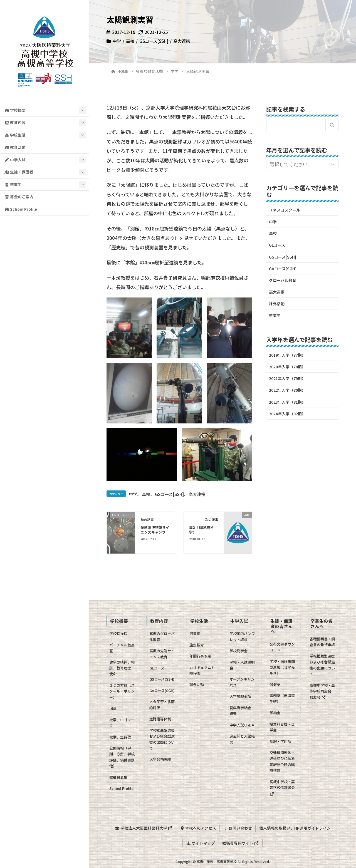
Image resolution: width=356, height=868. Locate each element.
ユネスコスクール (285, 210)
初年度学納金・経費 (242, 711)
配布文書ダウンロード (282, 647)
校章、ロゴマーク (122, 723)
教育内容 (15, 122)
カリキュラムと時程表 (202, 670)
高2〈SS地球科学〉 (202, 530)
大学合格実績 (160, 759)
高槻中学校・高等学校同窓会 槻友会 (322, 691)
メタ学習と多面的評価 (162, 705)
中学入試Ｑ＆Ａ (242, 725)
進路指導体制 (160, 719)
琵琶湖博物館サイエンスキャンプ (155, 530)
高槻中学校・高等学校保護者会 (282, 787)
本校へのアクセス (197, 828)
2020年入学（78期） (287, 367)
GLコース (277, 245)
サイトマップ (200, 842)
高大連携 (182, 41)
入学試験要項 (240, 696)
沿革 (113, 708)
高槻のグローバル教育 (162, 636)
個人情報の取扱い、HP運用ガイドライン (296, 828)
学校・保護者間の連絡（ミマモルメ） (282, 667)
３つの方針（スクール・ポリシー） (122, 691)
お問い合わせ (238, 828)
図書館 (195, 633)
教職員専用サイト (241, 842)
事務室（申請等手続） (282, 698)
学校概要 (15, 110)
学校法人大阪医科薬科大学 (142, 828)
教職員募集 (118, 777)
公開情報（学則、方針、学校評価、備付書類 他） (124, 757)
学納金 (275, 713)
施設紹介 (197, 645)
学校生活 (15, 135)
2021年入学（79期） (287, 378)
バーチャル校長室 (122, 648)
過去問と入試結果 (242, 739)
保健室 (275, 684)
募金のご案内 (19, 197)
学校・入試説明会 (242, 665)
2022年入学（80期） (287, 390)
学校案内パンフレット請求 (242, 636)
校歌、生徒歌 (120, 737)
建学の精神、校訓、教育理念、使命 (122, 668)
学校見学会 (238, 651)
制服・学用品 (280, 741)
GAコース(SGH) (162, 690)
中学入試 (15, 160)
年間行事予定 (200, 656)
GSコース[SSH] (154, 41)
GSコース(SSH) (162, 679)
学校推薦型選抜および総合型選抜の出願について (162, 739)
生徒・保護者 (19, 172)
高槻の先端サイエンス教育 (162, 654)
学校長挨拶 (118, 633)
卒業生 (13, 184)
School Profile (21, 209)
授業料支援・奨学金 (282, 727)
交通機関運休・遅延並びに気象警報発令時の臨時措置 (282, 761)
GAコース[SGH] (283, 269)
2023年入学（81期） (287, 402)
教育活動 (15, 147)
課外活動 (277, 304)
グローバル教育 (283, 280)
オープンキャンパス (242, 682)
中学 (117, 41)
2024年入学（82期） (287, 414)
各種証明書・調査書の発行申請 (322, 642)
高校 (130, 41)
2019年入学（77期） (287, 355)
